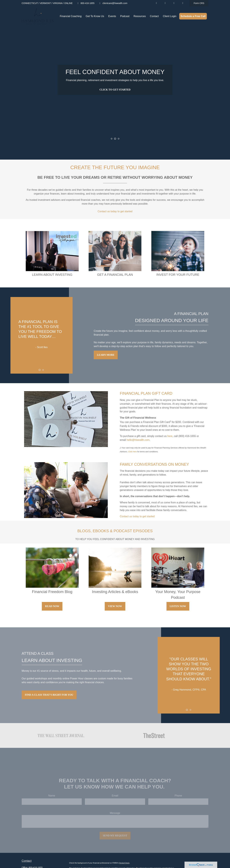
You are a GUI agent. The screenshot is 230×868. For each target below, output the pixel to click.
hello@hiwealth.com (138, 440)
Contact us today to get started (115, 211)
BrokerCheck (124, 863)
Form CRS (199, 3)
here (170, 436)
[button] (71, 16)
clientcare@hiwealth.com (113, 3)
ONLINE (68, 3)
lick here (133, 452)
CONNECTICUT (30, 3)
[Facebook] (174, 3)
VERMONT (45, 3)
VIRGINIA (58, 3)
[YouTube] (165, 3)
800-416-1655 (86, 3)
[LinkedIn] (156, 3)
